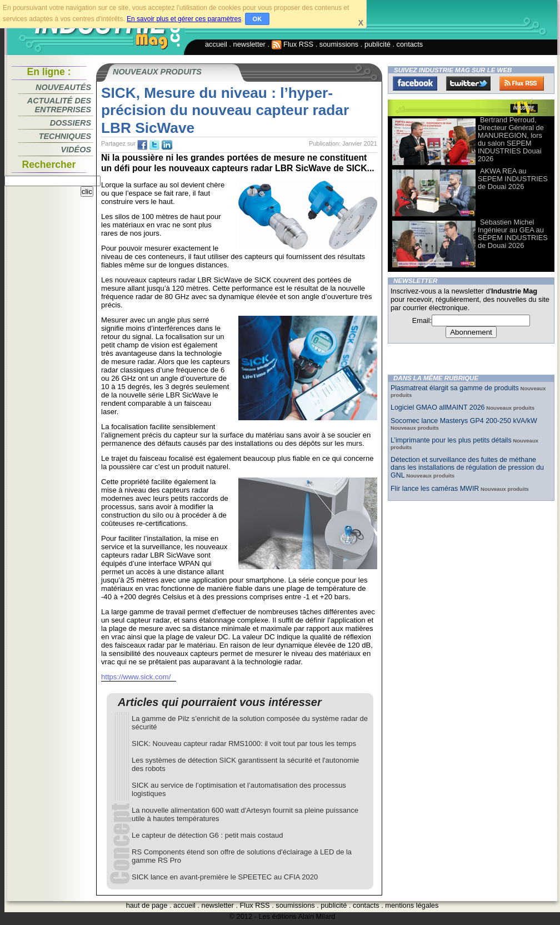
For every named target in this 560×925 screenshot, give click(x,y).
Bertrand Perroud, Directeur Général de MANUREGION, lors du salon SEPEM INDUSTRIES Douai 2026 (511, 139)
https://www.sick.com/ (136, 677)
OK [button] (257, 19)
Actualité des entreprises (59, 105)
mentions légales (412, 905)
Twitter (468, 83)
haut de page (147, 905)
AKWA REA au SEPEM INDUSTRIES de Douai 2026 (513, 179)
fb (142, 145)
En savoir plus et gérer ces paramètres (184, 19)
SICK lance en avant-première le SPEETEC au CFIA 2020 (225, 877)
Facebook (415, 83)
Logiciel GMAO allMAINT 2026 (438, 407)
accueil (216, 44)
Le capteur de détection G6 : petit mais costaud (207, 835)
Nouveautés (63, 87)
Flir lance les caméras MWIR (435, 489)
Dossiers (71, 123)
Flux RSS (293, 44)
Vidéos (76, 150)
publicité (377, 44)
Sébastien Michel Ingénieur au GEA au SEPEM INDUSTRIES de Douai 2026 (513, 234)
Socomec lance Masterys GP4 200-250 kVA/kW (464, 421)
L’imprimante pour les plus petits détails (451, 440)
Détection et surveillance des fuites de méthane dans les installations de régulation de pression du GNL (467, 468)
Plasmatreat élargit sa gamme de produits (455, 388)
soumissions (339, 44)
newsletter (249, 44)
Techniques (65, 136)
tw (154, 145)
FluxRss (522, 83)
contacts (410, 44)
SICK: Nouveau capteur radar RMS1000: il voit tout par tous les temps (244, 744)
